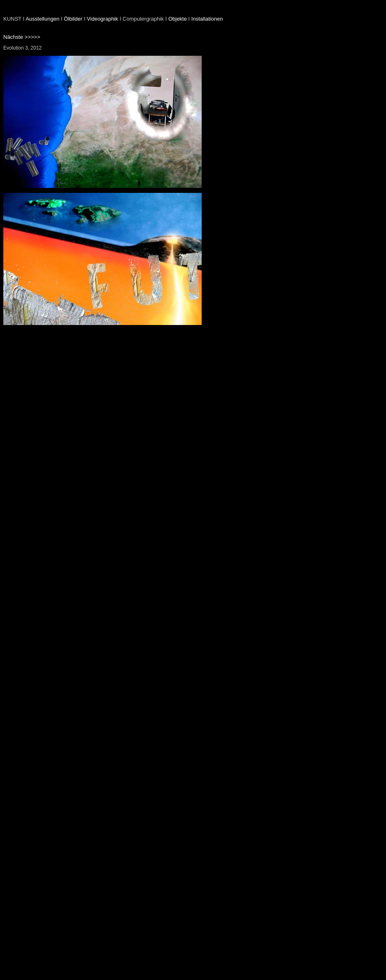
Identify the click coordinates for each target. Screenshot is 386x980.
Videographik (102, 19)
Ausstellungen (43, 19)
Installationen (207, 19)
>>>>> (32, 37)
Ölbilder (73, 19)
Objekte (178, 19)
